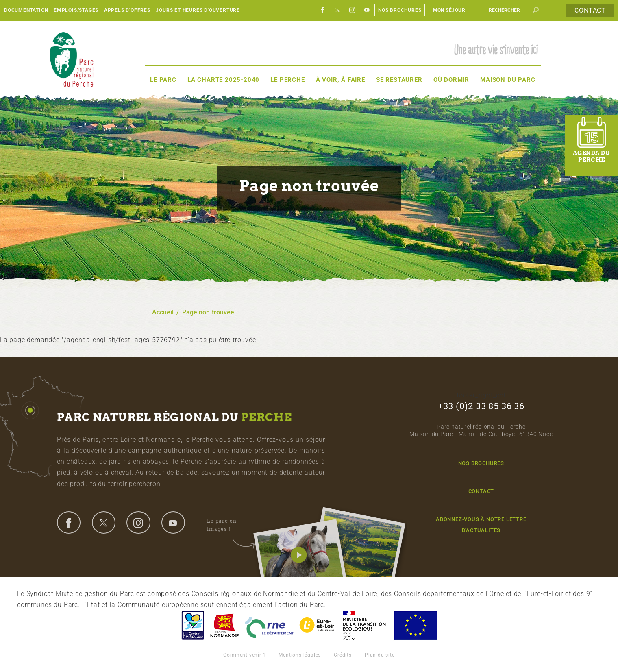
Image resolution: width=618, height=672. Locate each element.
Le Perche (287, 80)
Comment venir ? (244, 655)
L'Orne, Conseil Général (269, 625)
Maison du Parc (508, 80)
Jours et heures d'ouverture (198, 10)
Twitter (338, 10)
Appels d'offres (127, 10)
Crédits (343, 655)
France (364, 625)
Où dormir (451, 80)
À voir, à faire (341, 80)
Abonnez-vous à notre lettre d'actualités (481, 525)
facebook (69, 522)
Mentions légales (300, 655)
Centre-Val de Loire (192, 625)
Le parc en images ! (231, 525)
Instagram (353, 10)
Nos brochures (400, 10)
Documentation (26, 10)
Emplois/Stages (76, 10)
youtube (173, 522)
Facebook (323, 10)
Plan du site (380, 655)
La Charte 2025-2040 (223, 80)
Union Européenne (415, 625)
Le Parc (163, 80)
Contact (590, 10)
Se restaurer (399, 80)
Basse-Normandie (224, 625)
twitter (104, 522)
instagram (138, 522)
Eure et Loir (318, 625)
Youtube (367, 10)
